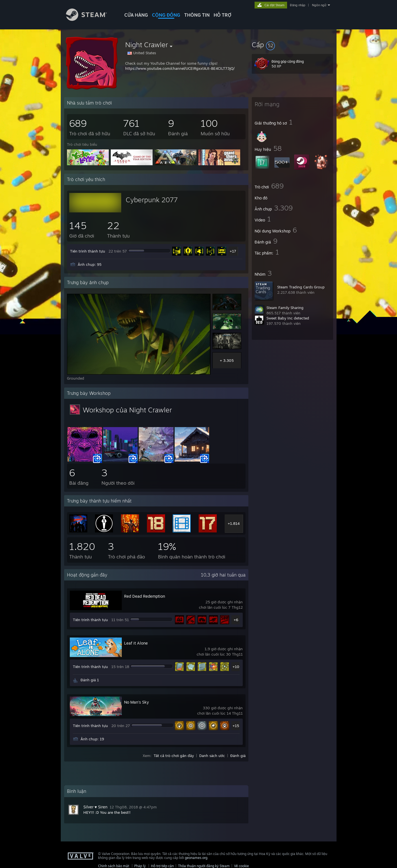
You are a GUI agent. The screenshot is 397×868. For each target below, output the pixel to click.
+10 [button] (236, 667)
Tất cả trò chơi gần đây (174, 756)
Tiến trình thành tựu (88, 251)
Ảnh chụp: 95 (90, 264)
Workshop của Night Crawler (127, 410)
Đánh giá (238, 756)
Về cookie (241, 866)
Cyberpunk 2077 (152, 200)
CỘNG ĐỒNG (166, 15)
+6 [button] (236, 620)
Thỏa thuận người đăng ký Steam (204, 866)
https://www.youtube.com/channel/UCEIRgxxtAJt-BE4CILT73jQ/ (180, 68)
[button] (292, 45)
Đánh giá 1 (90, 680)
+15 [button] (236, 726)
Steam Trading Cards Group (301, 287)
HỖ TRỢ (223, 15)
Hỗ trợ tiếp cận (162, 866)
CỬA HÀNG (136, 15)
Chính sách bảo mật (114, 866)
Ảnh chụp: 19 (92, 739)
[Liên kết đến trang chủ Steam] (91, 19)
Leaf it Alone (136, 643)
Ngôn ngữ (319, 5)
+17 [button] (233, 251)
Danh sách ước (212, 756)
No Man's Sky (136, 702)
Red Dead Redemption (145, 596)
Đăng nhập (298, 5)
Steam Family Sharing (285, 308)
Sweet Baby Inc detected (288, 318)
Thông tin (197, 15)
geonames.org (196, 858)
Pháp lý (140, 866)
